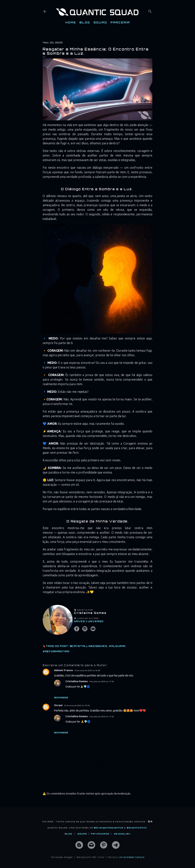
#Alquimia (117, 646)
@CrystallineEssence (89, 646)
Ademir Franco (64, 670)
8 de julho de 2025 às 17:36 (102, 682)
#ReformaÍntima (56, 651)
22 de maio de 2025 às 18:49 (87, 670)
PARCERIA (120, 22)
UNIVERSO (96, 621)
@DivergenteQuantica (109, 828)
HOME (71, 22)
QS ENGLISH (122, 834)
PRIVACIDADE (100, 834)
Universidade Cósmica (132, 857)
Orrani (58, 705)
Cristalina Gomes (77, 681)
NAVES (80, 621)
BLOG (85, 22)
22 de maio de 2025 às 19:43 (77, 705)
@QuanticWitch (137, 828)
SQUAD (100, 22)
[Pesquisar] (150, 11)
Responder (61, 698)
